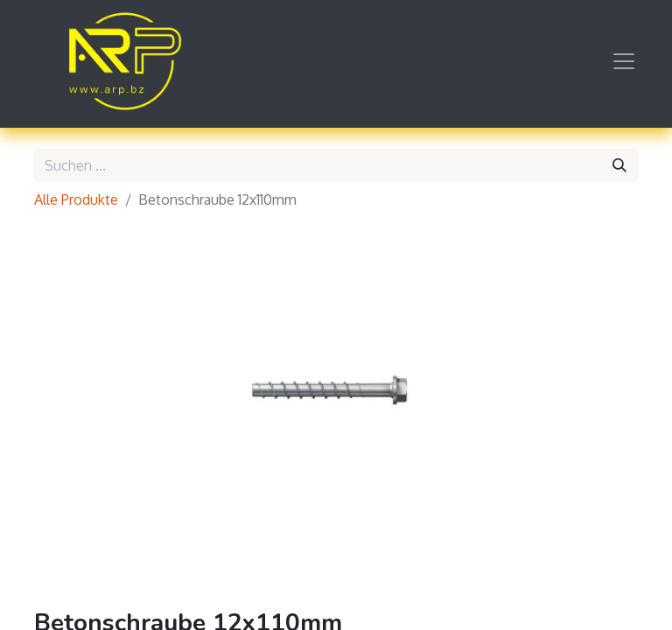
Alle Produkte (76, 199)
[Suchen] (619, 165)
